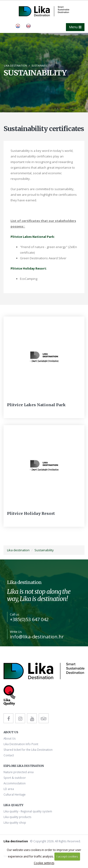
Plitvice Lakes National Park (36, 405)
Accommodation (15, 783)
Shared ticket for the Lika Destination (28, 750)
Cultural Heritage (15, 794)
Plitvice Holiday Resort (31, 513)
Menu (75, 27)
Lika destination (15, 66)
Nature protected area (19, 772)
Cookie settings (44, 863)
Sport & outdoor (15, 778)
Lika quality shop (15, 822)
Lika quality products (17, 817)
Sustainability (42, 66)
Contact (9, 755)
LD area (9, 789)
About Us (10, 738)
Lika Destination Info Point (21, 744)
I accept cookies (67, 856)
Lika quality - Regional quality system (28, 811)
